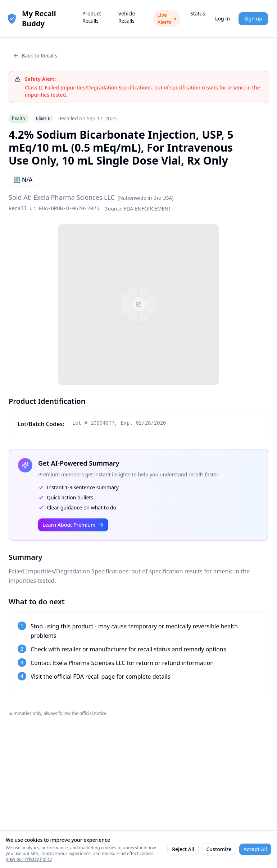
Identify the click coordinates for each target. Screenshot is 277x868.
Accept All (255, 849)
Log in (222, 19)
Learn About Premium (73, 525)
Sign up (253, 19)
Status (198, 13)
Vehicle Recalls (127, 17)
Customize (219, 849)
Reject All (183, 849)
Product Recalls (92, 17)
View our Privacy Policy (29, 859)
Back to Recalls (35, 56)
